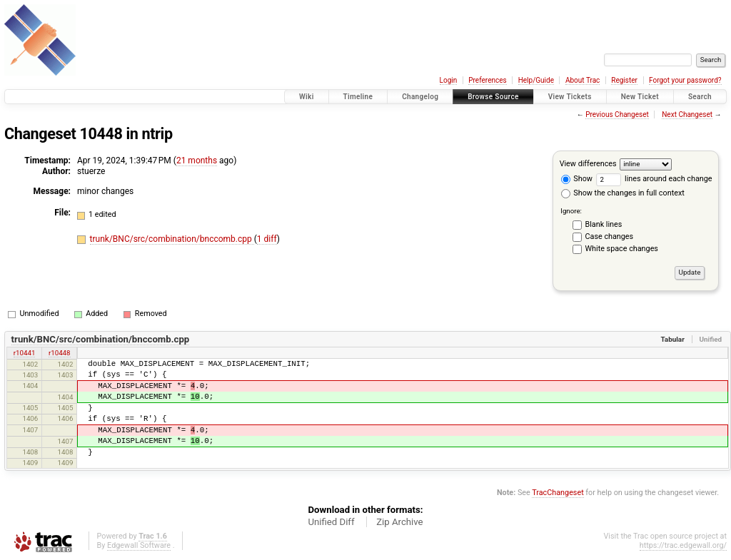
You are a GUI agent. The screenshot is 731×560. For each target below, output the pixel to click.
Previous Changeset (617, 114)
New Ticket (640, 97)
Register (624, 80)
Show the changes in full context (623, 193)
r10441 (25, 353)
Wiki (307, 97)
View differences (588, 164)
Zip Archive (399, 522)
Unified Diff (331, 522)
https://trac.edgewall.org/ (683, 545)
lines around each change (654, 179)
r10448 (60, 353)
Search (700, 97)
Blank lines (604, 224)
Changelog (420, 97)
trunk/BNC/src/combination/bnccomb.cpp (172, 239)
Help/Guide (536, 80)
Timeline (358, 97)
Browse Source (493, 97)
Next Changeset (687, 114)
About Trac (583, 80)
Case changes (610, 236)
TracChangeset (558, 493)
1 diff (267, 239)
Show (577, 179)
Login (449, 80)
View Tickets (570, 97)
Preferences (487, 80)
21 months (197, 161)
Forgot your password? (685, 80)
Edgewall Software (139, 545)
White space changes (622, 249)
